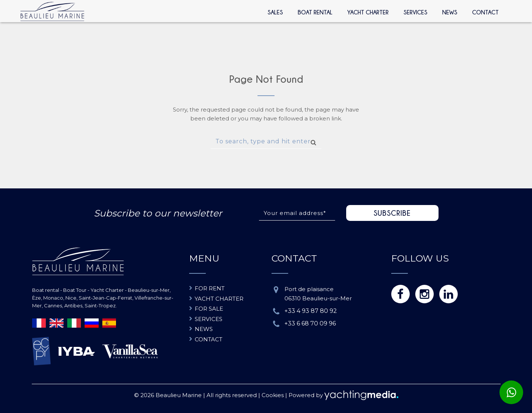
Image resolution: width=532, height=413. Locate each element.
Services (415, 12)
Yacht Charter (368, 12)
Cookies (273, 395)
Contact (485, 12)
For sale (209, 309)
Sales (275, 12)
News (450, 12)
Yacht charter (219, 299)
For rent (210, 288)
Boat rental (315, 12)
